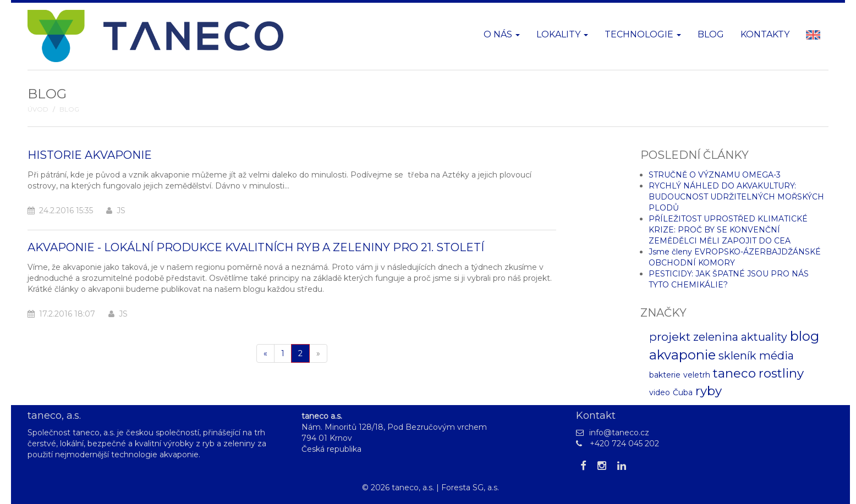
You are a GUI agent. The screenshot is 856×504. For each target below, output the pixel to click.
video (660, 392)
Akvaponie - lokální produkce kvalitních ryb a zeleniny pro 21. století (256, 247)
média (777, 356)
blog (805, 336)
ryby (709, 391)
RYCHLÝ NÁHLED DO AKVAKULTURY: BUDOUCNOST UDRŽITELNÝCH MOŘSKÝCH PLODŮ (736, 197)
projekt (670, 337)
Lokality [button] (562, 34)
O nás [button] (502, 34)
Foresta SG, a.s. (470, 488)
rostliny (781, 373)
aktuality (764, 337)
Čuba (683, 392)
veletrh (697, 375)
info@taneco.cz (619, 433)
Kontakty (765, 34)
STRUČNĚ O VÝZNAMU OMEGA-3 (715, 175)
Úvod (38, 109)
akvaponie (682, 355)
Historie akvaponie (90, 155)
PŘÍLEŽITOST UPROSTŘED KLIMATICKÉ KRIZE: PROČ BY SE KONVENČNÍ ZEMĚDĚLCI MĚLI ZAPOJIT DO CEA (728, 230)
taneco (734, 373)
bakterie (665, 375)
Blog (711, 34)
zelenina (716, 337)
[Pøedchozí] (265, 353)
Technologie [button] (643, 34)
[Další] (318, 353)
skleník (737, 356)
